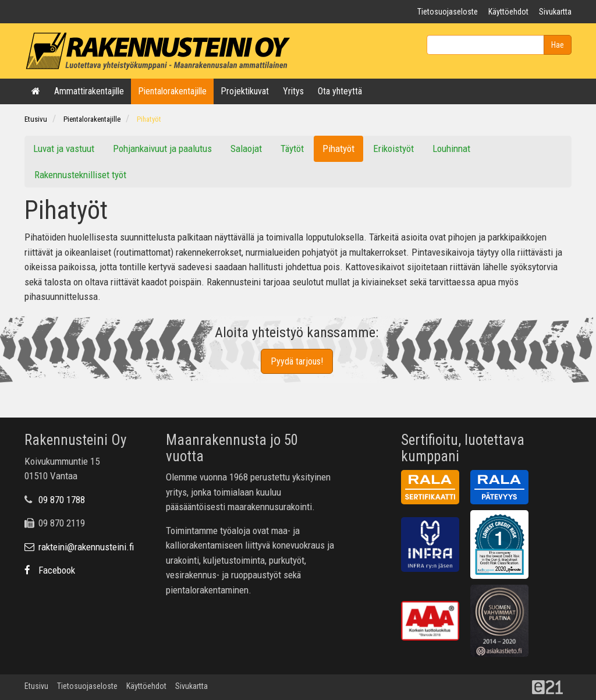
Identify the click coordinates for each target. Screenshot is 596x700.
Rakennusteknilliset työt (80, 175)
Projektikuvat (245, 91)
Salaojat (246, 149)
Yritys (293, 91)
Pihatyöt (149, 119)
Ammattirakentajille (89, 91)
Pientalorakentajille (172, 91)
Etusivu (36, 119)
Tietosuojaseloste (448, 12)
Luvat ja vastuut (64, 149)
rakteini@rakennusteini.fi (79, 547)
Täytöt (292, 149)
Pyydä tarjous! (297, 361)
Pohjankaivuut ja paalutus (162, 149)
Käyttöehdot (508, 12)
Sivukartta (555, 12)
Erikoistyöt (393, 149)
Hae (558, 45)
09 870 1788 (62, 500)
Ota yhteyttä (340, 91)
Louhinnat (451, 149)
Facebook (50, 570)
